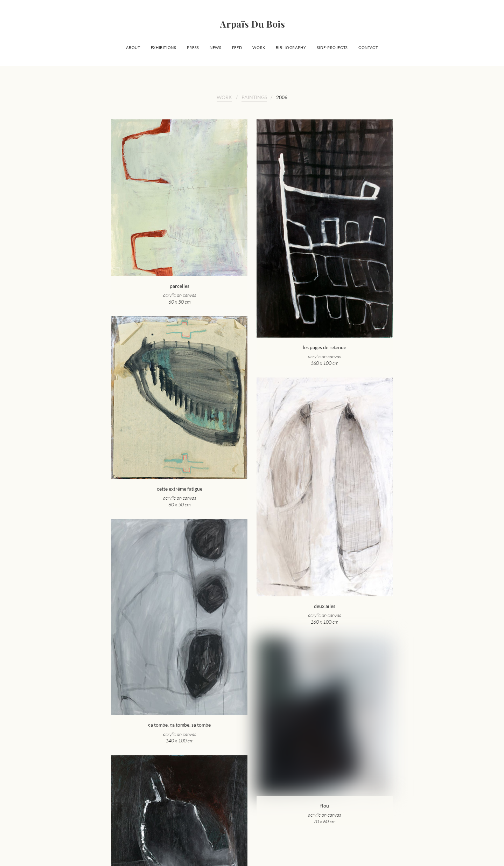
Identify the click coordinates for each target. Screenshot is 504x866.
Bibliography (291, 48)
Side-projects (332, 48)
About (133, 48)
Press (193, 48)
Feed (237, 48)
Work (259, 48)
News (216, 48)
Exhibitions (164, 48)
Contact (368, 48)
